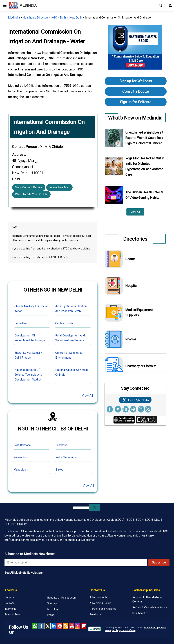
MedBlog (53, 609)
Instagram (77, 626)
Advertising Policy (100, 603)
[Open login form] (170, 5)
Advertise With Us (100, 597)
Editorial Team (13, 615)
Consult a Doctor (136, 91)
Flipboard (84, 626)
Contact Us (97, 590)
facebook (41, 626)
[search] (81, 508)
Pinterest (59, 626)
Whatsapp (35, 626)
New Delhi (76, 18)
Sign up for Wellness (136, 81)
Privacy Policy (112, 630)
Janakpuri (62, 445)
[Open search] (160, 5)
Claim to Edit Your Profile (31, 194)
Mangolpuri (21, 470)
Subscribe (159, 562)
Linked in (53, 626)
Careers (9, 597)
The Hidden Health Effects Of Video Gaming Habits (144, 195)
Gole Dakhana (22, 445)
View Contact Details (29, 187)
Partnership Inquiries (146, 590)
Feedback (95, 615)
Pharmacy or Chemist (141, 366)
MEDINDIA (23, 5)
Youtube (71, 626)
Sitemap (52, 603)
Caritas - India (64, 323)
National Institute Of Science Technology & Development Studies (28, 375)
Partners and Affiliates (103, 609)
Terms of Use (128, 630)
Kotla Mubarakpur (66, 457)
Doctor (130, 259)
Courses (10, 603)
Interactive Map (60, 187)
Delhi (63, 18)
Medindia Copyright (154, 627)
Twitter (47, 626)
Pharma (131, 339)
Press (51, 615)
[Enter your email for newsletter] (76, 563)
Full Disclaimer (85, 540)
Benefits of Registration (61, 598)
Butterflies (21, 323)
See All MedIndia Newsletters (24, 573)
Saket (59, 470)
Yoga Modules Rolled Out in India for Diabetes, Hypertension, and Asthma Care (145, 166)
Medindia (14, 18)
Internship (10, 609)
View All (87, 396)
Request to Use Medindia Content (147, 599)
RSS (65, 626)
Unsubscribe (140, 613)
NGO (54, 18)
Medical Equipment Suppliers (139, 312)
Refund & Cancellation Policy (150, 607)
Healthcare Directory (36, 18)
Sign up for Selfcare (136, 102)
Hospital (131, 286)
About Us (11, 590)
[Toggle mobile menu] (4, 5)
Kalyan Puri (21, 457)
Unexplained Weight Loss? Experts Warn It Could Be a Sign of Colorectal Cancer (144, 138)
